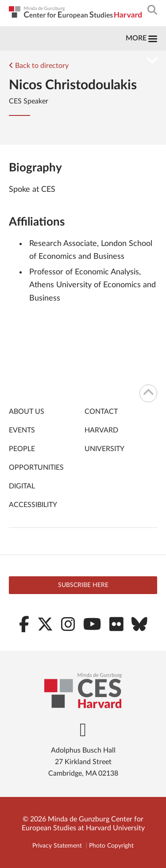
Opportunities (36, 468)
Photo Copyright (111, 846)
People (22, 449)
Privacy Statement (57, 846)
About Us (27, 412)
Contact (101, 412)
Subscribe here (83, 585)
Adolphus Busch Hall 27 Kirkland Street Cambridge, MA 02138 (83, 762)
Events (22, 430)
